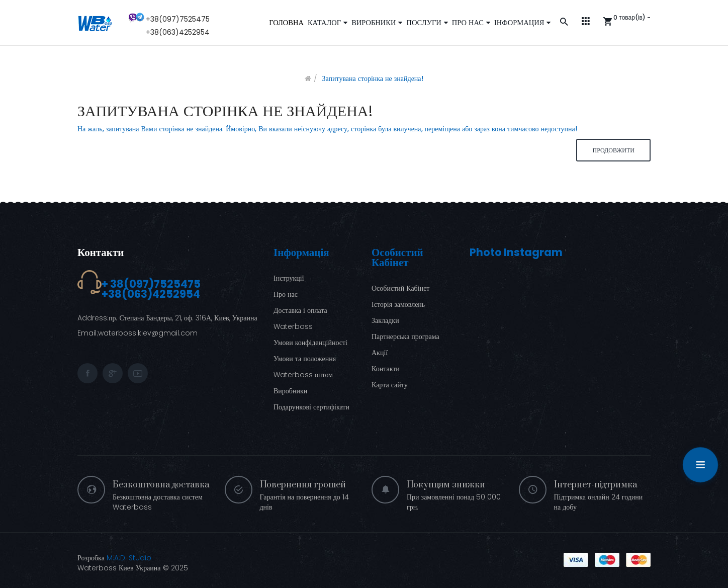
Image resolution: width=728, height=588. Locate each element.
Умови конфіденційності (310, 343)
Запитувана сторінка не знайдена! (372, 78)
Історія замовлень (398, 304)
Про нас (286, 294)
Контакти (101, 252)
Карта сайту (390, 385)
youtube (138, 373)
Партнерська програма (405, 337)
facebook (87, 373)
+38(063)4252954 (178, 32)
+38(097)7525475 (178, 19)
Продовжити (613, 150)
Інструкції (289, 278)
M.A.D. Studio (129, 558)
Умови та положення (305, 359)
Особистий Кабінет (400, 288)
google (113, 373)
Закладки (385, 320)
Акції (380, 353)
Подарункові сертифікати (311, 407)
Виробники (290, 391)
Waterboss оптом (303, 375)
